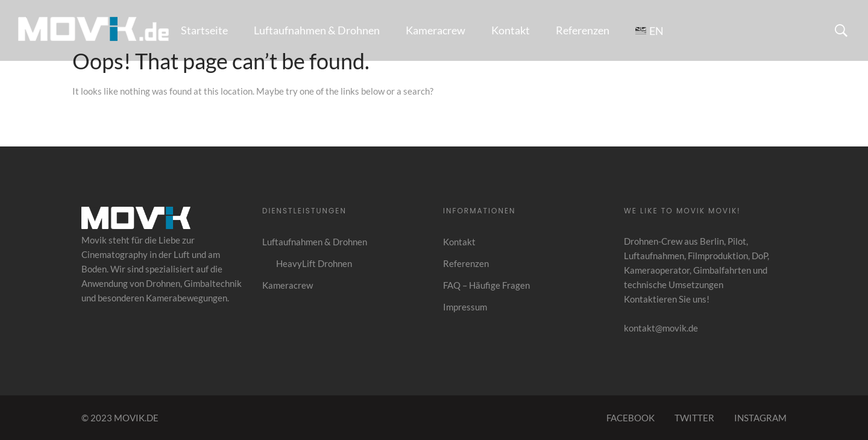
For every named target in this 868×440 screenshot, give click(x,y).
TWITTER (694, 418)
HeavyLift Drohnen (314, 263)
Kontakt (511, 30)
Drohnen (163, 283)
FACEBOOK (631, 418)
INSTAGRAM (760, 418)
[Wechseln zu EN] (649, 31)
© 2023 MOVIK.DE (120, 418)
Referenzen (583, 30)
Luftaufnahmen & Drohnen (317, 30)
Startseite (204, 30)
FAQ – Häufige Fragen (486, 285)
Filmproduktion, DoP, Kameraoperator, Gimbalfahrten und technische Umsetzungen (697, 270)
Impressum (465, 307)
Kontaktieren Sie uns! (667, 299)
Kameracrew (436, 30)
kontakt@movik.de (661, 328)
